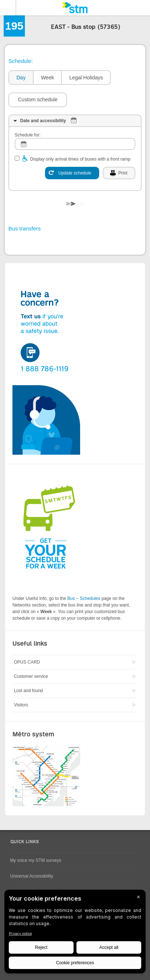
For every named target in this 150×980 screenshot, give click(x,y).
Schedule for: (28, 135)
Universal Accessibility (31, 876)
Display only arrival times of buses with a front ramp (80, 159)
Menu (8, 8)
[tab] (21, 78)
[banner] (75, 8)
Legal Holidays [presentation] (86, 78)
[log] (75, 144)
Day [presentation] (21, 78)
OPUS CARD (27, 662)
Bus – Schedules (84, 598)
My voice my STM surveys (35, 860)
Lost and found (28, 691)
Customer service (31, 676)
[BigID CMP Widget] (75, 933)
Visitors (21, 705)
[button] (38, 100)
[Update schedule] (72, 173)
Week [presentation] (48, 78)
